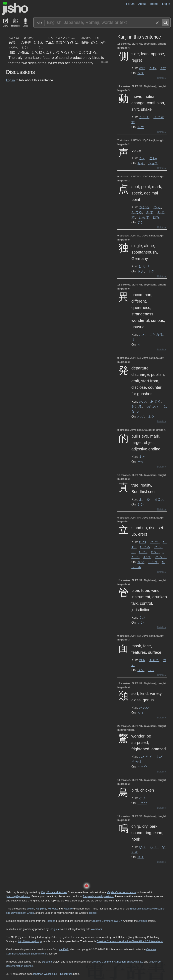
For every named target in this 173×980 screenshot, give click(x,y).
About (142, 4)
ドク (141, 271)
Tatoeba (104, 62)
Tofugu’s (54, 929)
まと (142, 457)
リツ (141, 562)
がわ (153, 68)
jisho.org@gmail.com (18, 896)
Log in (166, 4)
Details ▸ (162, 78)
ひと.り (144, 266)
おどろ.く (146, 757)
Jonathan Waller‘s (43, 974)
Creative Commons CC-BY (106, 921)
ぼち (156, 217)
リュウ (153, 562)
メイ (141, 857)
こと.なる (156, 335)
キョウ (142, 767)
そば (163, 68)
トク (151, 271)
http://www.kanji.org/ (30, 941)
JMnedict (52, 909)
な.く (142, 847)
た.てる (137, 212)
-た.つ (154, 542)
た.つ (142, 401)
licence (93, 913)
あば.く (156, 401)
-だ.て (147, 557)
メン (141, 670)
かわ (142, 68)
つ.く (157, 207)
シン (141, 504)
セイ (141, 163)
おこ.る (137, 406)
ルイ (141, 713)
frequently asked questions (98, 896)
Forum (130, 4)
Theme (154, 4)
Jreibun (143, 921)
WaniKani (96, 929)
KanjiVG (63, 949)
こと (142, 335)
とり (142, 798)
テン (141, 222)
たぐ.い (144, 708)
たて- (155, 552)
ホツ (151, 416)
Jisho (15, 9)
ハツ (141, 416)
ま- (148, 499)
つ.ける (144, 207)
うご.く (144, 117)
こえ (142, 158)
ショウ (153, 163)
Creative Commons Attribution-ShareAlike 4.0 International (130, 941)
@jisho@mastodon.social (122, 892)
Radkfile (68, 909)
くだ (142, 617)
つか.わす (153, 406)
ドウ (141, 127)
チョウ (142, 803)
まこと (159, 499)
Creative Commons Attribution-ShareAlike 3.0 (117, 962)
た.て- (143, 552)
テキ (141, 462)
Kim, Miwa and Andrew (54, 892)
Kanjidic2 (41, 909)
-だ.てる (161, 557)
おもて (154, 660)
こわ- (153, 158)
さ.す (150, 212)
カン (141, 622)
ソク (141, 73)
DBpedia (47, 962)
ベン (151, 670)
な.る (154, 847)
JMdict (30, 909)
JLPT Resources (63, 974)
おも (142, 660)
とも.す (144, 217)
